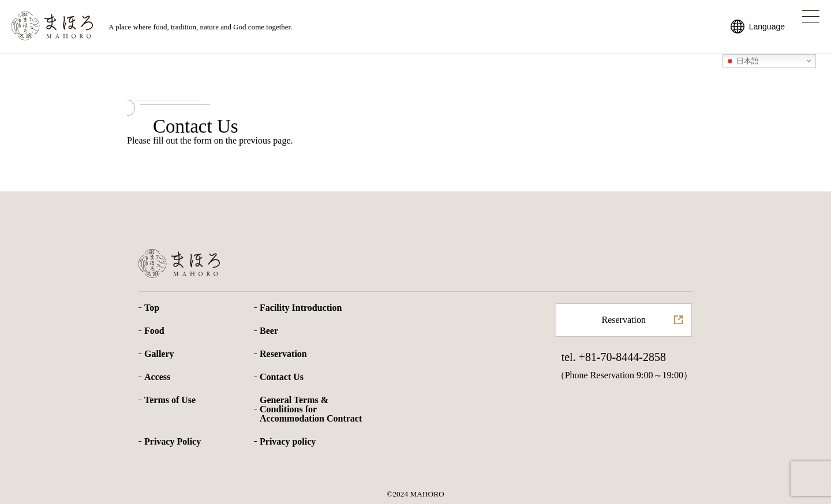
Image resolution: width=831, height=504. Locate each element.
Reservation (283, 354)
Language (767, 27)
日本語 (742, 61)
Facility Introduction (301, 308)
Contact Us (282, 377)
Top (152, 308)
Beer (269, 331)
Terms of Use (170, 400)
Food (154, 331)
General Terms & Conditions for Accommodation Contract (311, 409)
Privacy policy (288, 442)
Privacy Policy (173, 442)
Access (157, 377)
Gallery (159, 354)
